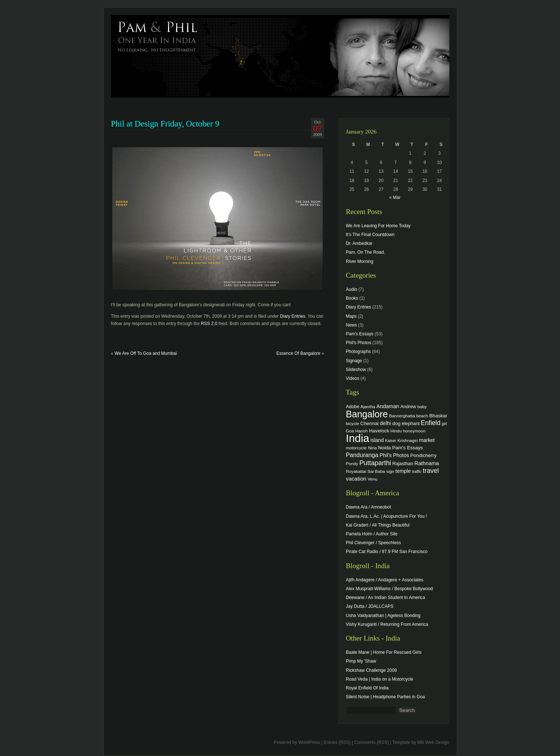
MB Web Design (433, 742)
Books (352, 298)
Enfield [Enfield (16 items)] (431, 423)
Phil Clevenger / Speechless (374, 543)
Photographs (359, 352)
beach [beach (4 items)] (422, 416)
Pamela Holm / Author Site (372, 534)
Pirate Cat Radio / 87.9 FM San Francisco (387, 552)
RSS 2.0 (209, 324)
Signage (354, 361)
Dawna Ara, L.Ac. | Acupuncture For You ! (387, 516)
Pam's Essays (360, 334)
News (352, 325)
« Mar (395, 197)
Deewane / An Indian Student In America (386, 598)
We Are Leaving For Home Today (378, 226)
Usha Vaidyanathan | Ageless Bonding (383, 616)
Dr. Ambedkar (359, 243)
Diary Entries (293, 316)
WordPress (309, 742)
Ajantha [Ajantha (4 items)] (368, 406)
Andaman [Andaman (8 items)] (388, 406)
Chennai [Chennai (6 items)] (370, 423)
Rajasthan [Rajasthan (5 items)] (403, 464)
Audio (352, 289)
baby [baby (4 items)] (422, 406)
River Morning (360, 261)
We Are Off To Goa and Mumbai (146, 353)
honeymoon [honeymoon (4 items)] (414, 431)
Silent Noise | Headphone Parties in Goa (386, 697)
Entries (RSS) (337, 742)
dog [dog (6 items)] (396, 423)
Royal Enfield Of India (367, 688)
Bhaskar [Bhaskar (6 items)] (438, 416)
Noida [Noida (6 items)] (384, 448)
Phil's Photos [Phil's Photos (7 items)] (394, 455)
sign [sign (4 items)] (390, 471)
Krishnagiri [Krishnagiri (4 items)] (408, 440)
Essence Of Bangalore (298, 353)
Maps (351, 316)
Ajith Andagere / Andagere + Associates (385, 580)
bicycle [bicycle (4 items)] (353, 423)
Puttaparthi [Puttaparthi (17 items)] (375, 463)
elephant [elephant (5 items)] (411, 424)
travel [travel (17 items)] (431, 471)
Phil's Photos (359, 343)
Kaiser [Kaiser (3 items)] (390, 441)
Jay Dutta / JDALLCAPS (370, 606)
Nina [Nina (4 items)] (372, 448)
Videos (353, 378)
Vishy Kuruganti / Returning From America (387, 624)
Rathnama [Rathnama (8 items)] (427, 463)
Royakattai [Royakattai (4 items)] (356, 471)
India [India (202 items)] (358, 438)
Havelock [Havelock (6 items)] (379, 431)
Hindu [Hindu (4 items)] (396, 431)
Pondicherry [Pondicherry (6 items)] (423, 455)
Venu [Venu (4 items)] (373, 479)
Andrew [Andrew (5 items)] (408, 407)
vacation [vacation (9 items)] (356, 479)
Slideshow (356, 370)
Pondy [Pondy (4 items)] (352, 463)
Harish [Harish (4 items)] (361, 431)
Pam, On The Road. (366, 252)
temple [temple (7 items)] (403, 471)
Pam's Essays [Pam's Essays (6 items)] (407, 448)
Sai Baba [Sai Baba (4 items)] (376, 471)
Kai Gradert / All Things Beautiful (378, 525)
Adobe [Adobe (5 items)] (353, 407)
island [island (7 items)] (377, 440)
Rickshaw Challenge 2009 (372, 670)
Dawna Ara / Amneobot (369, 507)
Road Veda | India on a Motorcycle (380, 679)
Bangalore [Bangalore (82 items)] (367, 414)
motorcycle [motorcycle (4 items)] (356, 448)
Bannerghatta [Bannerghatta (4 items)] (402, 416)
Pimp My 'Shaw (361, 661)
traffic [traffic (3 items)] (417, 471)
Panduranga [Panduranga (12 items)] (362, 455)
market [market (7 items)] (427, 440)
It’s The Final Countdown (370, 235)
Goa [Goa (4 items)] (350, 431)
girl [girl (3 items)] (444, 424)
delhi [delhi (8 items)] (386, 423)
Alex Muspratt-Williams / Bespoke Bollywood (390, 589)
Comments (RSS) (371, 742)
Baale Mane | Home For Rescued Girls (384, 652)
